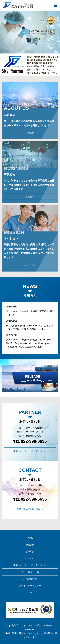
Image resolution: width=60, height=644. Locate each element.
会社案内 (30, 133)
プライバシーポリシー (30, 585)
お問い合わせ (30, 579)
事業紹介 (30, 197)
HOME (30, 538)
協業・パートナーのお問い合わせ (30, 451)
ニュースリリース (30, 572)
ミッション (30, 265)
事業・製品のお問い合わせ (30, 509)
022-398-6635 (34, 441)
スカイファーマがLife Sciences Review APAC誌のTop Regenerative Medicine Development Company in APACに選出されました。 (29, 343)
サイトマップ (30, 592)
